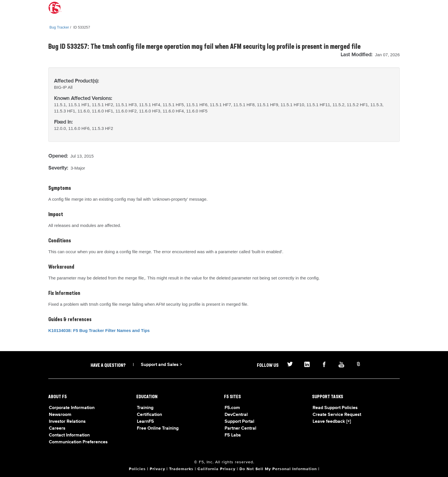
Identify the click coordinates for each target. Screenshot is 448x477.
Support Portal (239, 422)
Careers (57, 428)
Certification (149, 415)
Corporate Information (72, 408)
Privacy (157, 469)
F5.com (232, 408)
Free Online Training (158, 428)
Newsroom (60, 415)
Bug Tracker (59, 27)
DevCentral (236, 415)
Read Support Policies (335, 408)
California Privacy (216, 469)
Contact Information (69, 435)
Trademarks (181, 469)
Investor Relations (67, 422)
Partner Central (240, 428)
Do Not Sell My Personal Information (278, 469)
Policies (137, 469)
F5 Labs (233, 435)
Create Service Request (337, 415)
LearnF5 (145, 422)
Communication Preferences (78, 442)
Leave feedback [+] (332, 422)
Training (145, 408)
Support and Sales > (161, 365)
